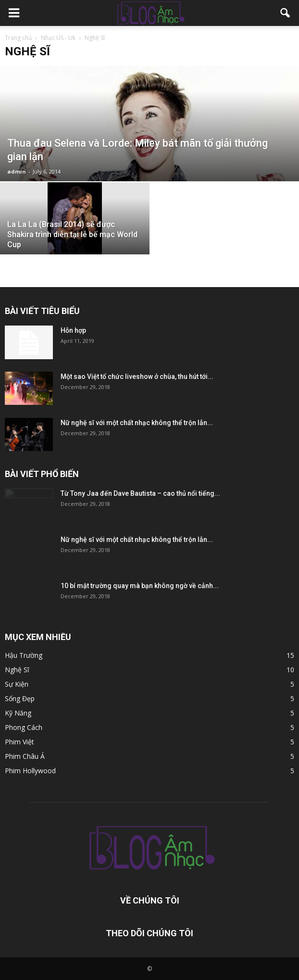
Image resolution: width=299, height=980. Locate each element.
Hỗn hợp (73, 330)
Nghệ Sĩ (17, 670)
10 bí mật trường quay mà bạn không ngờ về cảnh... (140, 586)
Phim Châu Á (25, 756)
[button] (286, 13)
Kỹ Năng (18, 713)
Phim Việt (19, 742)
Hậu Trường (24, 655)
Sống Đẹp (20, 698)
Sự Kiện (17, 684)
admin (17, 171)
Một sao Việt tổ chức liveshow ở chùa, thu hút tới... (137, 377)
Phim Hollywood (30, 771)
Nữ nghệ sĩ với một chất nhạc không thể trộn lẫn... (137, 423)
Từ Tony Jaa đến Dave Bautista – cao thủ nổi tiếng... (140, 493)
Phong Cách (24, 727)
